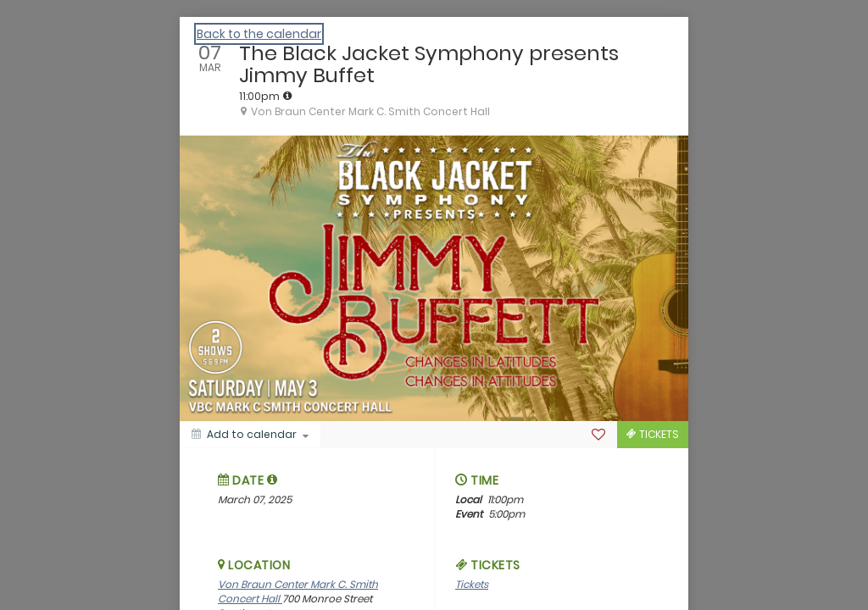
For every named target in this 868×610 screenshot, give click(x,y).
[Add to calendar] (250, 435)
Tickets (472, 584)
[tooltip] (287, 96)
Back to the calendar (259, 34)
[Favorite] (598, 435)
